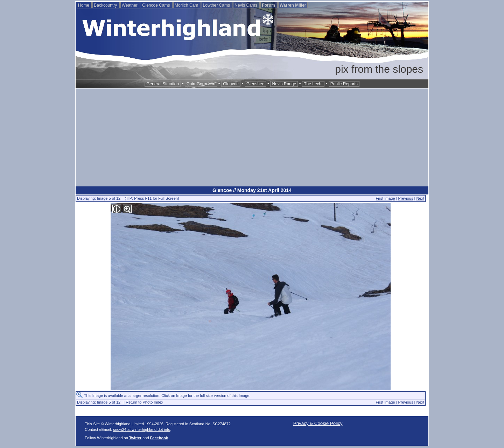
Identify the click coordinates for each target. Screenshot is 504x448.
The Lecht (313, 84)
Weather (130, 5)
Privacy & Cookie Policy (318, 423)
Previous (406, 198)
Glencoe (231, 84)
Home (84, 5)
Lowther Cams (217, 5)
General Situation (163, 84)
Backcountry (106, 5)
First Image (386, 198)
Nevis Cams (246, 5)
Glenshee (255, 84)
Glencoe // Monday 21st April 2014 (252, 190)
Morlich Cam (187, 5)
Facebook (159, 438)
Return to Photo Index (144, 402)
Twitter (135, 438)
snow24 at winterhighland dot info (142, 429)
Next (420, 198)
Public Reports (344, 84)
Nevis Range (284, 84)
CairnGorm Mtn (201, 84)
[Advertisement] (252, 137)
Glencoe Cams (157, 5)
